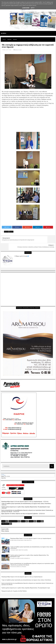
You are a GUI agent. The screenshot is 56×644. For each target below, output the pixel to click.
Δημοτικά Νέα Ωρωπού (13, 514)
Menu (4, 33)
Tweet (7, 227)
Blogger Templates (36, 642)
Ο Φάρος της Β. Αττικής (21, 249)
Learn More (26, 8)
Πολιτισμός (31, 514)
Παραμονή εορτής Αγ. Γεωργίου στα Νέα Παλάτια (14, 584)
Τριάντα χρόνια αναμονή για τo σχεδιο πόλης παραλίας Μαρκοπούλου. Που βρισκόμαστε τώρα (26, 500)
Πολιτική (39, 514)
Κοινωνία (6, 232)
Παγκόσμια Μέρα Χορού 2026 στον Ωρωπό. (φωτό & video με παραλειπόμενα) (22, 494)
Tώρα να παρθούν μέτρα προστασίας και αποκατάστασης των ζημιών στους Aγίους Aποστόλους (26, 496)
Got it (33, 8)
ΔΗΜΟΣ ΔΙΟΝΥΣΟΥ (5, 517)
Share (17, 227)
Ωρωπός (11, 232)
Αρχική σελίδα (5, 522)
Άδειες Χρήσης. (5, 524)
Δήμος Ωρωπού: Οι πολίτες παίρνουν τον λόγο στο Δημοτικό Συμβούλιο (20, 507)
